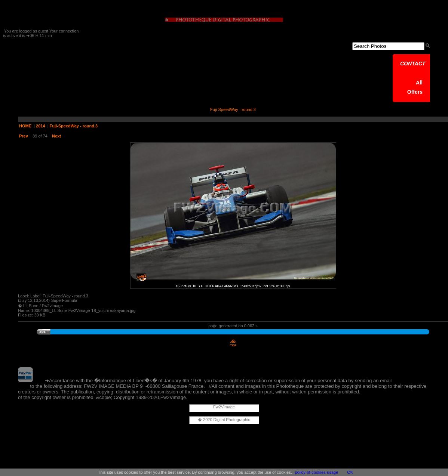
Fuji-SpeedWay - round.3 (74, 126)
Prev (24, 136)
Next (56, 136)
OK (350, 472)
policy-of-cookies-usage (317, 472)
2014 (40, 126)
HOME (25, 126)
